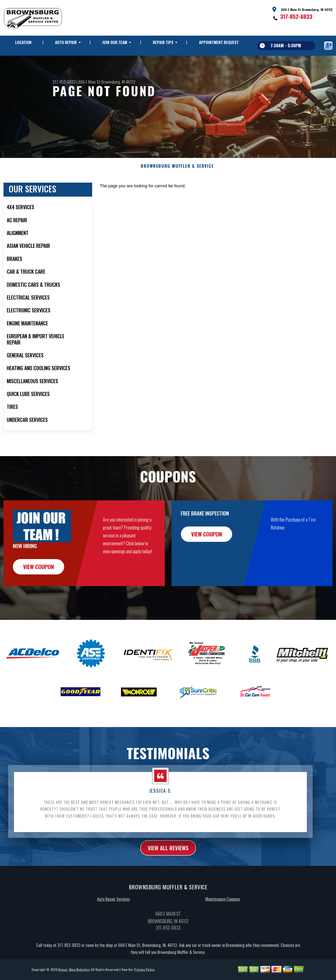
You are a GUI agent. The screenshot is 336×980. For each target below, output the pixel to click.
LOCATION (23, 42)
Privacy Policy (144, 975)
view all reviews (168, 853)
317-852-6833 (296, 16)
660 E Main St (89, 82)
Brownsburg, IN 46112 (118, 82)
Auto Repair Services (113, 905)
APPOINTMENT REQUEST (219, 42)
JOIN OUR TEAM (115, 42)
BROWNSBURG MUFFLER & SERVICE (177, 172)
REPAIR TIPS (163, 42)
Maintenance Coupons (223, 905)
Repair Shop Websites (74, 975)
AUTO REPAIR (66, 42)
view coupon (38, 572)
